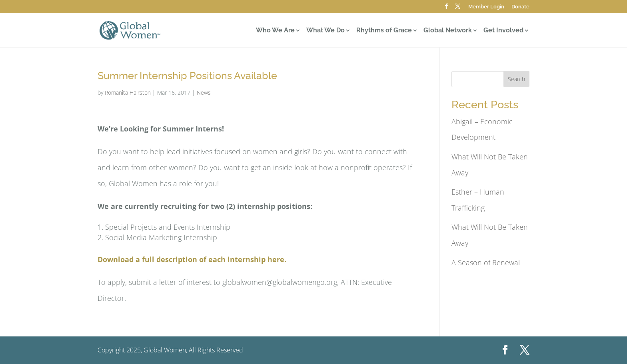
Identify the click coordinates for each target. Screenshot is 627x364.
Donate (520, 7)
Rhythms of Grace (384, 31)
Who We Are (275, 31)
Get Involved (503, 31)
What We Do (325, 31)
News (204, 92)
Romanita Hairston (128, 92)
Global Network (448, 31)
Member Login (486, 7)
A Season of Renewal (486, 263)
